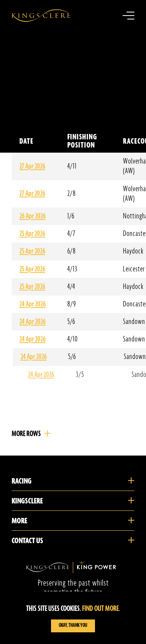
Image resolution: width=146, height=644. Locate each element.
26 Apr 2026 (33, 216)
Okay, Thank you (73, 626)
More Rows (26, 434)
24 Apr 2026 (33, 304)
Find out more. (101, 609)
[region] (73, 618)
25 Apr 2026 (32, 234)
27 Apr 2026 (32, 166)
